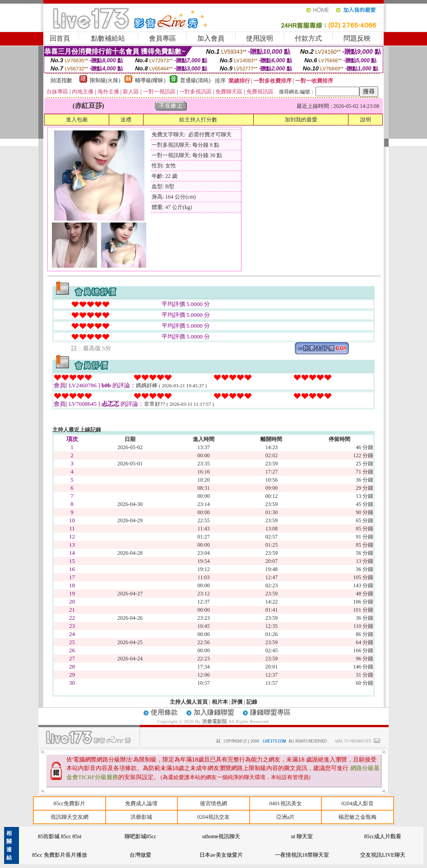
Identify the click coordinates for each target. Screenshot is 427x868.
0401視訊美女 (286, 803)
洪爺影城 (141, 817)
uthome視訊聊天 (221, 836)
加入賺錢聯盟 (214, 712)
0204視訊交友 (213, 817)
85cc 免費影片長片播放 (60, 855)
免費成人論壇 (141, 803)
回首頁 (60, 38)
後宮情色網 (213, 803)
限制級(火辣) (105, 80)
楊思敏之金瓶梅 (357, 817)
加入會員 (211, 38)
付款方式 (308, 38)
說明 (366, 120)
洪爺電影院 (215, 721)
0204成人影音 (357, 803)
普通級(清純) (195, 80)
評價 (237, 702)
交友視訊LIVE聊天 (383, 855)
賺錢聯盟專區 (270, 712)
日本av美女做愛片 (221, 855)
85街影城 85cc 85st (60, 836)
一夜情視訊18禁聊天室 (302, 855)
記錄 (252, 702)
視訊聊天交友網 (70, 817)
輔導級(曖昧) (150, 80)
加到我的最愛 (301, 120)
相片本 (220, 702)
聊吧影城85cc (141, 836)
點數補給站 (108, 38)
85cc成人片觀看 (383, 836)
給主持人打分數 (198, 120)
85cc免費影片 (69, 803)
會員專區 (162, 38)
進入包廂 (77, 120)
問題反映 (357, 38)
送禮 (126, 120)
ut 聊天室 (302, 836)
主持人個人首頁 (189, 702)
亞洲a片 (285, 817)
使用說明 (260, 38)
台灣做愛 (140, 855)
